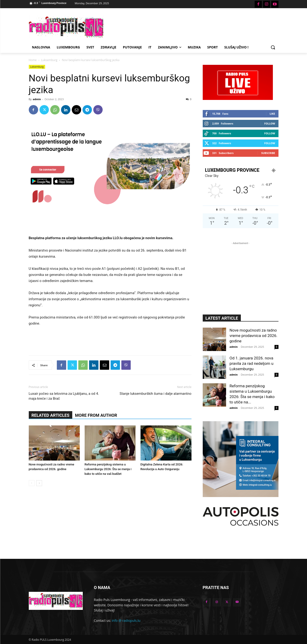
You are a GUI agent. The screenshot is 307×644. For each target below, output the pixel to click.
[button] (273, 47)
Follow (270, 123)
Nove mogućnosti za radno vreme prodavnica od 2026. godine (254, 336)
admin (37, 99)
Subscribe (268, 153)
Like (272, 114)
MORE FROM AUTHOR (96, 415)
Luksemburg (49, 60)
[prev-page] (32, 483)
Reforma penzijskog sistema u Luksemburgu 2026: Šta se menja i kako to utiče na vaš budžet (108, 469)
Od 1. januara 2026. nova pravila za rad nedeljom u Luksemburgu (252, 363)
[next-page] (39, 483)
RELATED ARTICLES (51, 415)
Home (33, 60)
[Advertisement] (189, 26)
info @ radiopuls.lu (126, 620)
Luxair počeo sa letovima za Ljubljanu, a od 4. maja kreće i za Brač (64, 396)
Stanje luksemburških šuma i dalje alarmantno (156, 394)
